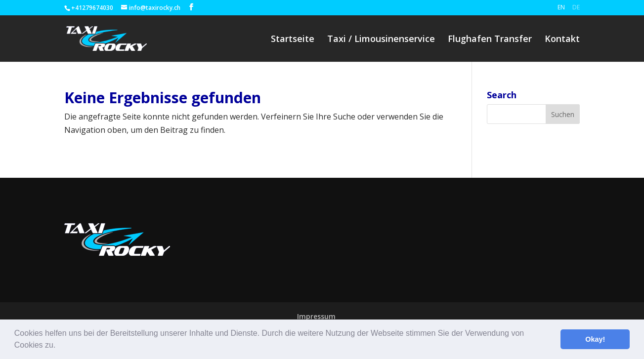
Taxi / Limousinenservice (381, 40)
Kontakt (562, 40)
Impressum (316, 316)
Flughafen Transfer (490, 40)
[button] (59, 346)
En (561, 7)
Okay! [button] (595, 339)
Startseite (293, 40)
